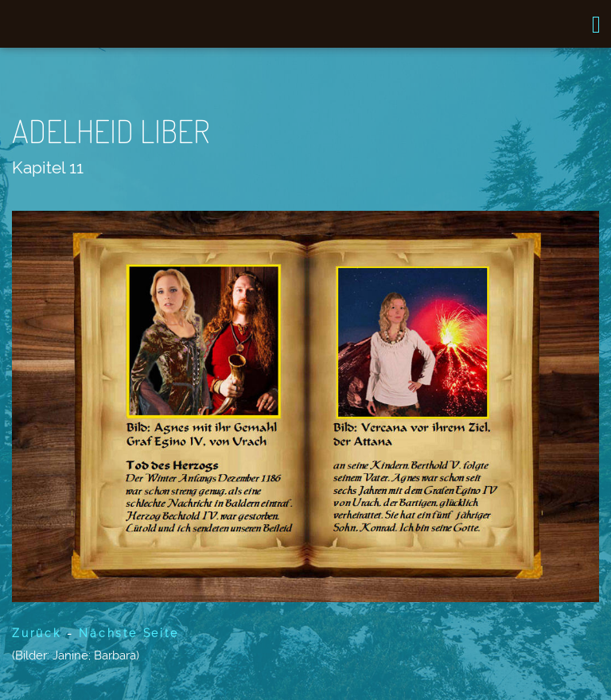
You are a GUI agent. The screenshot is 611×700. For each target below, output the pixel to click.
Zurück (37, 633)
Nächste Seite (128, 633)
